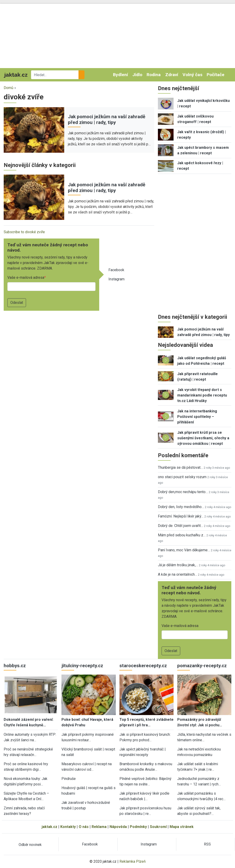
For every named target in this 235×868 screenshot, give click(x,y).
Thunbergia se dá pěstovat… (180, 467)
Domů (9, 88)
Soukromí (158, 827)
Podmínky (138, 827)
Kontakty (68, 827)
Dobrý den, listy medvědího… (181, 507)
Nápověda (118, 827)
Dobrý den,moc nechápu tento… (183, 492)
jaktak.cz (49, 827)
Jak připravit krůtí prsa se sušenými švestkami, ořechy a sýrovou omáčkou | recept (203, 438)
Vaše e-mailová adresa (26, 277)
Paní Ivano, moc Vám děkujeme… (184, 550)
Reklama (99, 827)
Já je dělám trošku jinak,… (178, 565)
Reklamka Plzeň (133, 861)
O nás (84, 827)
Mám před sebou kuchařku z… (182, 535)
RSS (207, 844)
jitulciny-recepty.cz (82, 666)
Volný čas (192, 75)
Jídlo (137, 75)
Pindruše (69, 779)
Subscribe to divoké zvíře (24, 232)
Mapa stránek (182, 827)
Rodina (154, 75)
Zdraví (172, 75)
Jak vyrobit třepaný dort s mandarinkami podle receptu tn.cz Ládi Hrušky (202, 395)
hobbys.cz (15, 666)
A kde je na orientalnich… (177, 574)
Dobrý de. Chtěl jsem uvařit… (180, 526)
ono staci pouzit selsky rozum (182, 477)
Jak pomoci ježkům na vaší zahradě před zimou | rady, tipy (107, 119)
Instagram (116, 279)
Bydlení (120, 75)
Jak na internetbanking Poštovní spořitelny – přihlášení (197, 417)
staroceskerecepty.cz (143, 666)
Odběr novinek (30, 845)
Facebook (116, 270)
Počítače (216, 75)
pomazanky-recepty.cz (202, 666)
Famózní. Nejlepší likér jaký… (181, 516)
